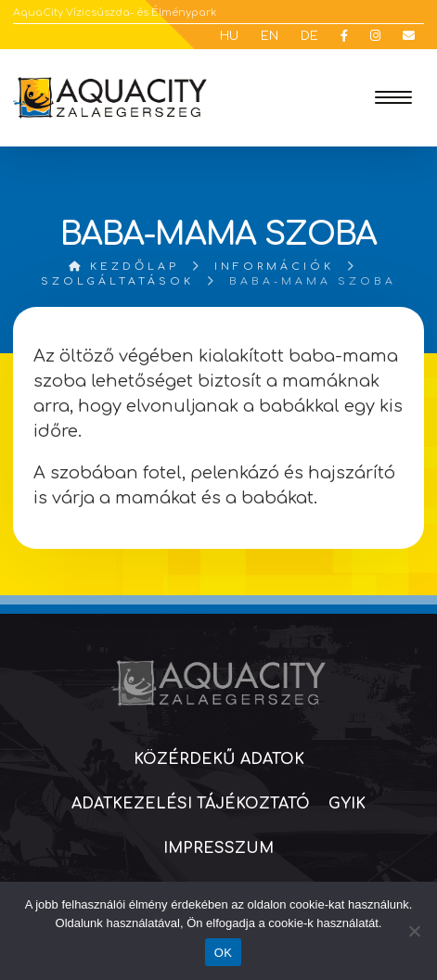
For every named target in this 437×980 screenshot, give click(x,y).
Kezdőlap (124, 267)
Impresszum (218, 848)
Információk (274, 267)
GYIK (347, 804)
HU (229, 36)
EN (270, 36)
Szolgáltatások (117, 281)
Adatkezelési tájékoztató (191, 804)
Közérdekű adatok (219, 759)
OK (223, 953)
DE (309, 36)
